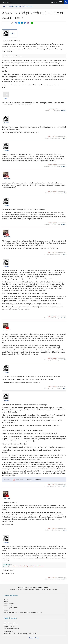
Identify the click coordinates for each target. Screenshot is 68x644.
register (54, 109)
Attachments (6, 480)
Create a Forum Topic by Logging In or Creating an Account (17, 6)
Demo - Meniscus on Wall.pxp (24, 480)
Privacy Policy (34, 638)
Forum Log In (53, 2)
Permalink (63, 111)
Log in (49, 109)
